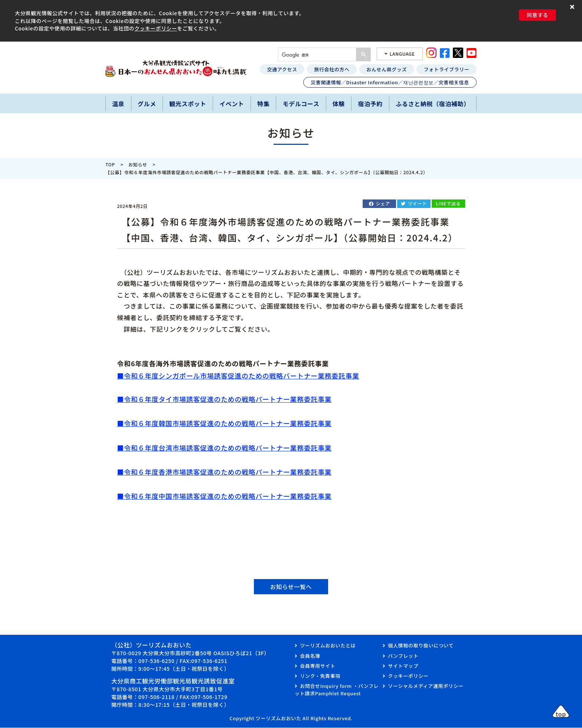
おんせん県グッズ (387, 69)
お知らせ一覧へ (291, 587)
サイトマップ (403, 666)
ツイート (417, 203)
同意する (537, 15)
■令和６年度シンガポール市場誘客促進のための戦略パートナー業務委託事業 (238, 376)
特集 (263, 104)
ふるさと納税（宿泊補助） (433, 104)
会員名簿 (310, 656)
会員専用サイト (318, 666)
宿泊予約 (370, 104)
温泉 (118, 104)
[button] (573, 6)
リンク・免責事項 (320, 677)
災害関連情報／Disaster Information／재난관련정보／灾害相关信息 (390, 82)
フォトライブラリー (447, 69)
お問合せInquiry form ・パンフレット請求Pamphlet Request (337, 690)
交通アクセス (282, 69)
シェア (383, 203)
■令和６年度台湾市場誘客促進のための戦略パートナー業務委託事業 (224, 448)
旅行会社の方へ (332, 69)
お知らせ (138, 164)
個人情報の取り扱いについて (421, 646)
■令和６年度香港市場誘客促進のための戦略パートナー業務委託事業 (224, 472)
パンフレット (403, 656)
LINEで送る (448, 203)
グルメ (147, 104)
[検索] (316, 55)
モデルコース (301, 104)
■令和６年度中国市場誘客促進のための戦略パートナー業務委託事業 (224, 496)
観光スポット (188, 104)
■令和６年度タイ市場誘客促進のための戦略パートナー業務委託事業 (224, 399)
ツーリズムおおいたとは (328, 646)
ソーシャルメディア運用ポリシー (426, 687)
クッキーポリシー (156, 28)
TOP (110, 164)
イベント (232, 104)
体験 (339, 104)
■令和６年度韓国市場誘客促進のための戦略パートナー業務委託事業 (224, 423)
